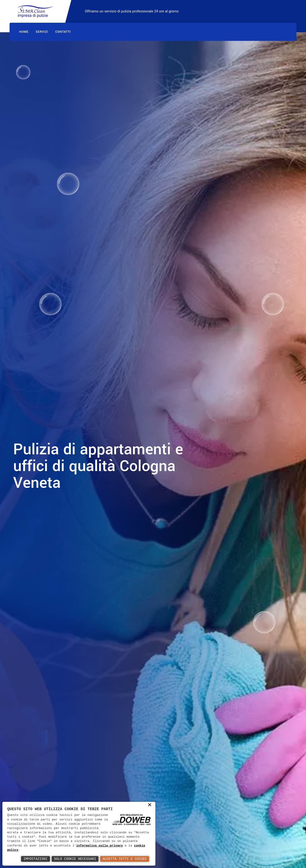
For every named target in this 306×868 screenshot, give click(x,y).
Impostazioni (36, 859)
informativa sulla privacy (100, 846)
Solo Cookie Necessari (75, 859)
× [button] (150, 805)
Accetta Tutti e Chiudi (125, 859)
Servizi (42, 32)
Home (24, 32)
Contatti (63, 32)
